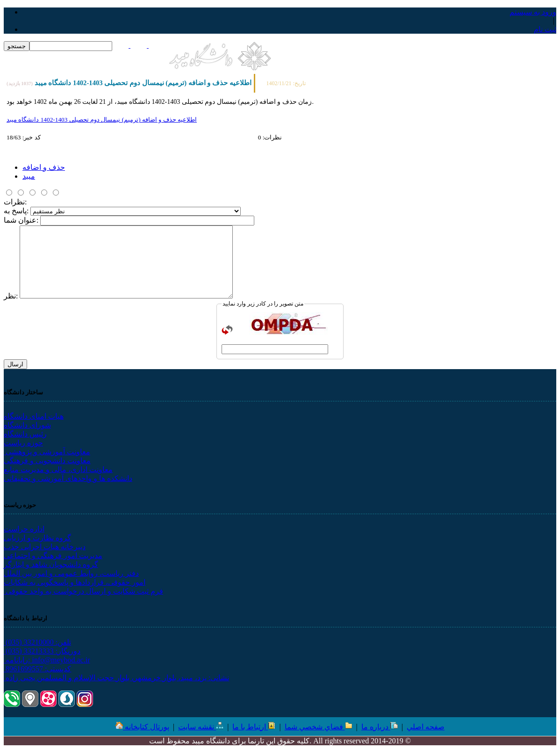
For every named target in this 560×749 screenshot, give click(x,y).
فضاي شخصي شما (319, 727)
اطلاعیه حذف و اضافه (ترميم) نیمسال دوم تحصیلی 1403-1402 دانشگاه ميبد (102, 120)
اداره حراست (24, 529)
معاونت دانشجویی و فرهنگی (47, 461)
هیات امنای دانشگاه (34, 416)
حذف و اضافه (44, 167)
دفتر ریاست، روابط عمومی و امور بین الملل (71, 573)
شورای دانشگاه (27, 425)
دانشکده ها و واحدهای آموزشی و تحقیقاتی (68, 478)
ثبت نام (545, 29)
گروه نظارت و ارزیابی (37, 538)
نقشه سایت (201, 727)
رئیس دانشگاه (25, 434)
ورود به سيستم (533, 12)
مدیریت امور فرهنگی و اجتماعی (53, 556)
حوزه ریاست (23, 443)
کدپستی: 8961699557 (37, 669)
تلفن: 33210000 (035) (37, 642)
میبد (29, 176)
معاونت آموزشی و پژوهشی (47, 452)
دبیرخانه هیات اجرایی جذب (45, 547)
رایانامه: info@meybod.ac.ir (47, 660)
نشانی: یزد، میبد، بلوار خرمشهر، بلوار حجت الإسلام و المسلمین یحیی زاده (116, 678)
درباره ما (380, 727)
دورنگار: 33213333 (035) (42, 651)
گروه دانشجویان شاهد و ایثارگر (51, 564)
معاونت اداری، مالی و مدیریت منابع (58, 469)
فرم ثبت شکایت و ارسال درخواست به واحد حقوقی (83, 591)
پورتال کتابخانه (147, 727)
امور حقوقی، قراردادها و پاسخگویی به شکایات (75, 582)
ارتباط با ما (254, 727)
